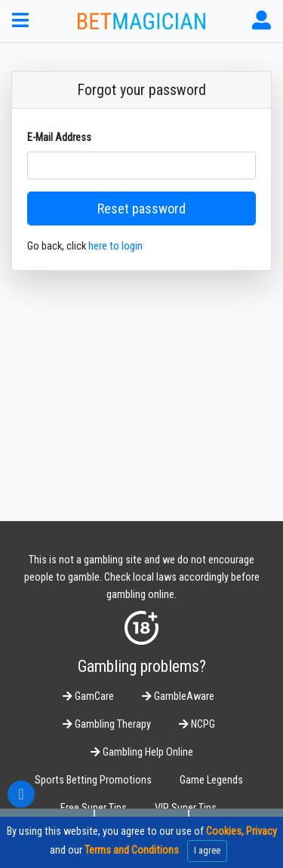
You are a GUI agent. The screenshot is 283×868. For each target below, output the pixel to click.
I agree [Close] (207, 850)
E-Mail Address (59, 138)
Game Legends (211, 780)
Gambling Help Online (142, 752)
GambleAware (178, 696)
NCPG (197, 724)
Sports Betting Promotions (93, 780)
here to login (115, 246)
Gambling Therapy (107, 724)
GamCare (88, 696)
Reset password (141, 209)
